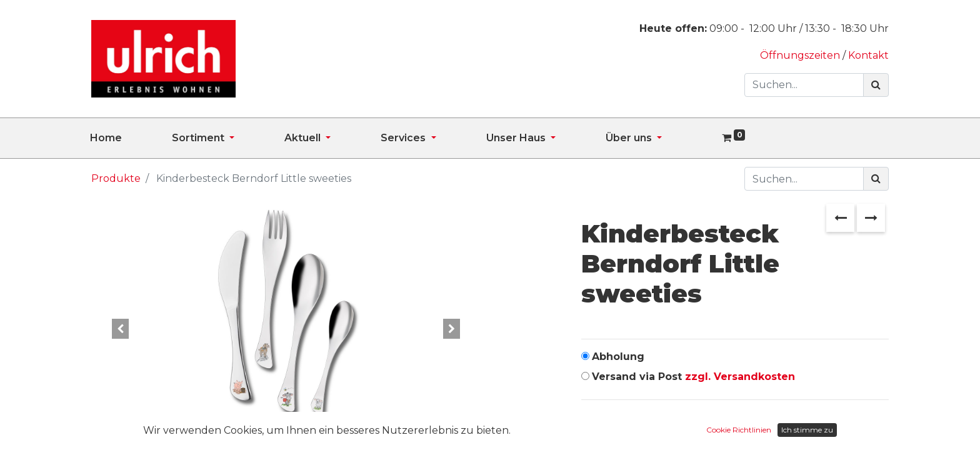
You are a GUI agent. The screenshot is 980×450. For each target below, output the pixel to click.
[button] (120, 329)
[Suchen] (876, 85)
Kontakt (868, 55)
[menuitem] (131, 138)
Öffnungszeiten (801, 55)
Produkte (116, 178)
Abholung (618, 357)
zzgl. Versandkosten (740, 377)
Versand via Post (693, 377)
